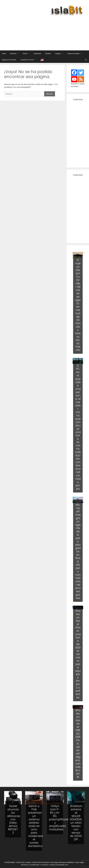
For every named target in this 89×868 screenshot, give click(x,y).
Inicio (4, 53)
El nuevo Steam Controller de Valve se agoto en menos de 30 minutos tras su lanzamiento (78, 305)
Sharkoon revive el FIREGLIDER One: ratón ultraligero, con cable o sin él (78, 744)
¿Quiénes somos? (29, 60)
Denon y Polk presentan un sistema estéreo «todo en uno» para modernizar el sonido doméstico (36, 826)
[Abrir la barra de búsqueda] (86, 60)
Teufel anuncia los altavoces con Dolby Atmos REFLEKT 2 (14, 819)
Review (48, 53)
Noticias (15, 54)
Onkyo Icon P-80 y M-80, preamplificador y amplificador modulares (60, 818)
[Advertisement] (47, 31)
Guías (27, 54)
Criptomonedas (75, 54)
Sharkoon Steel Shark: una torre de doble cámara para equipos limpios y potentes (78, 654)
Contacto (44, 865)
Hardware (37, 53)
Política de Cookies (23, 862)
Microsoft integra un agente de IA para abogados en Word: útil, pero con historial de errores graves (78, 551)
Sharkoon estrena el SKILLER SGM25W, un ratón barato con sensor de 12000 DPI (76, 823)
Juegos (60, 54)
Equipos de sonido (9, 60)
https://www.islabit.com (59, 865)
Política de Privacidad (41, 862)
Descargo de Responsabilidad (62, 862)
